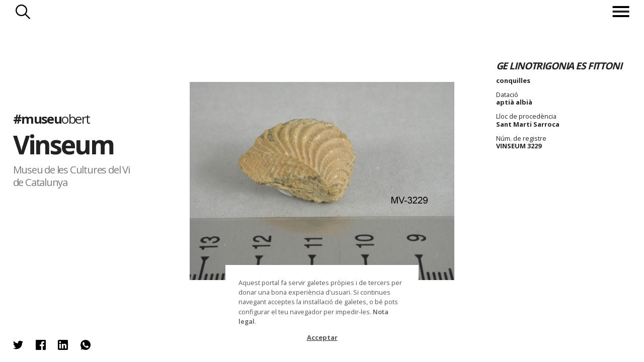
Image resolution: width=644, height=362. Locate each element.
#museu (52, 119)
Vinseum (64, 144)
